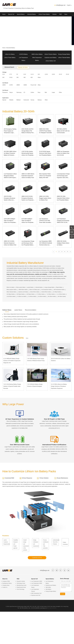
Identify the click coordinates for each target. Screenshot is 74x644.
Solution (54, 14)
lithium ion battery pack (35, 290)
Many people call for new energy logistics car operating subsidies (20, 327)
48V (25, 77)
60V (32, 77)
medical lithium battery (46, 292)
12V (39, 74)
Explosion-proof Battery (51, 58)
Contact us (12, 19)
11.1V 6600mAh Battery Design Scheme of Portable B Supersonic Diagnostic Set (12, 361)
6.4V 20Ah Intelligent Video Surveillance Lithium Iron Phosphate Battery (27, 221)
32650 (25, 85)
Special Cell (11, 14)
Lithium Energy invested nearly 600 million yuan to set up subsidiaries (21, 324)
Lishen (32, 92)
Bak (46, 92)
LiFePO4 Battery (23, 54)
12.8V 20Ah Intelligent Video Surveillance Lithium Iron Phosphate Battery (10, 221)
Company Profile (6, 581)
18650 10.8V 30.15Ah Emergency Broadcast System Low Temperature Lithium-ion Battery (28, 198)
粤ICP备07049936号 (52, 608)
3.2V (4, 74)
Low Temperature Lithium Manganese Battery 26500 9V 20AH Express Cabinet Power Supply (10, 176)
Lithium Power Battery (44, 14)
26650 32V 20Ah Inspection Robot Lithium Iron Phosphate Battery (63, 198)
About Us (5, 19)
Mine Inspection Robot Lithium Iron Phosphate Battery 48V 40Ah (45, 176)
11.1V (32, 74)
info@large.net (61, 5)
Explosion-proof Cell (36, 595)
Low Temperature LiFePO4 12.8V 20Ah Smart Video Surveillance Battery (46, 221)
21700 (11, 85)
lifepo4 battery (59, 287)
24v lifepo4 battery (11, 294)
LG (24, 92)
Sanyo (11, 92)
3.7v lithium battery (41, 294)
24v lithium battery (42, 296)
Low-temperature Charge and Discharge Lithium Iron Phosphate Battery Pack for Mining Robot (28, 243)
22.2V (60, 74)
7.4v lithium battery (51, 294)
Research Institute (21, 581)
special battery (30, 287)
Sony (39, 92)
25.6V (11, 77)
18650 (4, 85)
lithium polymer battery (12, 290)
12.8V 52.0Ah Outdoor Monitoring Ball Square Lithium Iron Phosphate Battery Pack (27, 153)
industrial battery (39, 287)
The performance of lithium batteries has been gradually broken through (22, 319)
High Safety (48, 587)
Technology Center (21, 583)
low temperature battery (47, 290)
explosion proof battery (23, 292)
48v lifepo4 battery (30, 294)
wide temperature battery (59, 290)
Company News (6, 585)
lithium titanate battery (12, 292)
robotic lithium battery (35, 292)
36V (17, 77)
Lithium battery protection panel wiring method (15, 317)
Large (53, 92)
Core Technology (21, 589)
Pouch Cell (33, 85)
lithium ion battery (11, 287)
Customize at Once (37, 558)
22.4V (67, 74)
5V (17, 74)
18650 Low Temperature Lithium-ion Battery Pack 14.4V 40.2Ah (63, 153)
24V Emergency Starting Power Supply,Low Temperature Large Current (10, 131)
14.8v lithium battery (11, 296)
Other (39, 77)
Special (4, 100)
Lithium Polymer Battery (51, 54)
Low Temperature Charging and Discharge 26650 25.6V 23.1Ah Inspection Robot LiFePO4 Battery (63, 221)
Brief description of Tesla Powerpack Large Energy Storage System (21, 322)
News (66, 14)
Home (4, 14)
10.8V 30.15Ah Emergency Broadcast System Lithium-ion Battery (9, 198)
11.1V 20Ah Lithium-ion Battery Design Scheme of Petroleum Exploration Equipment (59, 386)
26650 (18, 85)
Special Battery (21, 14)
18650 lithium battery (23, 290)
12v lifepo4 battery (57, 292)
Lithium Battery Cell (51, 61)
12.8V (46, 74)
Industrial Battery (32, 14)
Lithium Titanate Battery (64, 58)
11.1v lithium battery (61, 294)
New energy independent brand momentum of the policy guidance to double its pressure (26, 314)
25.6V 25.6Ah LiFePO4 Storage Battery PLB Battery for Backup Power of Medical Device (28, 131)
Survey (32, 100)
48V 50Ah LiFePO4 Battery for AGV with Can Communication (63, 131)
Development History (7, 583)
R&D (60, 14)
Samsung (19, 92)
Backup (40, 100)
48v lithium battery (62, 296)
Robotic (11, 100)
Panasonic (5, 92)
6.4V (25, 74)
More (27, 338)
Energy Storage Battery (64, 54)
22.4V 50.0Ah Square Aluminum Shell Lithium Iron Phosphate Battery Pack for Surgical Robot (45, 153)
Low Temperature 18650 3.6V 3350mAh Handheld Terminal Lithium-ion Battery (46, 243)
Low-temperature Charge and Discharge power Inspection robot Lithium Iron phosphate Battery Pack (63, 176)
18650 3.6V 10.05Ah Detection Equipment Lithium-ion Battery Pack (10, 243)
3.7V (11, 74)
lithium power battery (21, 287)
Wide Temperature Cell (36, 593)
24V (3, 77)
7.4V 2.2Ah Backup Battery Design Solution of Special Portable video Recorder (12, 386)
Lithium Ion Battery (10, 54)
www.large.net (43, 608)
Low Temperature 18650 (37, 581)
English (69, 5)
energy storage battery (49, 287)
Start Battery (48, 589)
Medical (18, 100)
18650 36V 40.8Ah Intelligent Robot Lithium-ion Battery (63, 243)
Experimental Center (21, 587)
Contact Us (5, 587)
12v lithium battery (32, 296)
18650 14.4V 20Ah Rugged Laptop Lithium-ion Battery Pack (45, 198)
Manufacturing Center (22, 585)
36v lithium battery (52, 296)
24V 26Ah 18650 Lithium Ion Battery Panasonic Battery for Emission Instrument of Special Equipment (10, 153)
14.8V (53, 74)
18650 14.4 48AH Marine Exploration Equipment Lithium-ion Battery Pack (28, 176)
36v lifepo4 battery (21, 294)
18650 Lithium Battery (37, 54)
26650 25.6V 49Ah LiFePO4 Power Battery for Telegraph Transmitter (46, 131)
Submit (63, 594)
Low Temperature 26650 (37, 583)
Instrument (26, 100)
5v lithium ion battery (22, 296)
